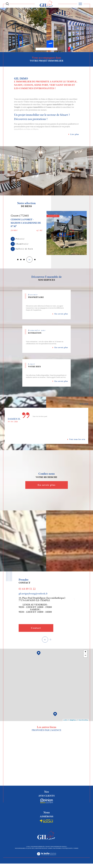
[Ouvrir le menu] (80, 4)
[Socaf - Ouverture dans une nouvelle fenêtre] (46, 802)
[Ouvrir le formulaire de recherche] (7, 4)
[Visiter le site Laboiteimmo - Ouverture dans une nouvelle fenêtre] (46, 858)
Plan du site (30, 849)
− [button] (85, 656)
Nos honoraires (20, 849)
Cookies (76, 850)
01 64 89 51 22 (27, 590)
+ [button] (85, 653)
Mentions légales (41, 849)
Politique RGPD (67, 849)
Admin (50, 849)
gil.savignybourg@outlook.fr (33, 594)
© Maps (72, 721)
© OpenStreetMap (83, 721)
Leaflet (65, 721)
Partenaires (57, 849)
